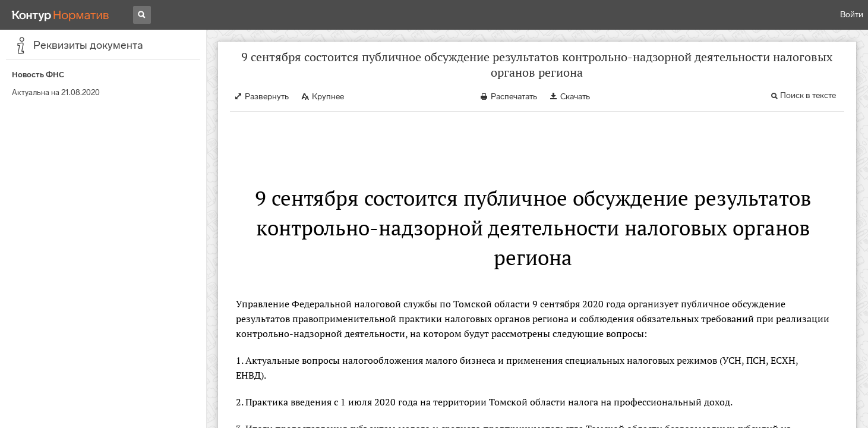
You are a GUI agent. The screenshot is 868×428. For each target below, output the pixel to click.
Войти (852, 15)
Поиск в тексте (808, 95)
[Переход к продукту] (61, 15)
